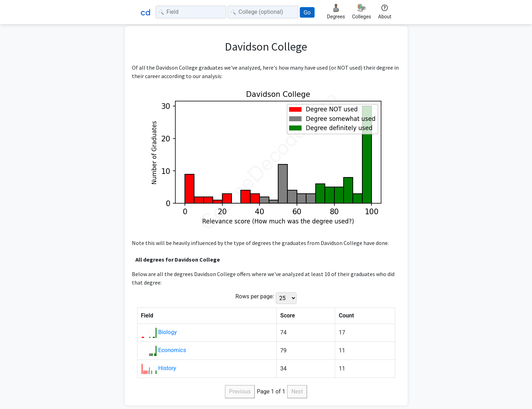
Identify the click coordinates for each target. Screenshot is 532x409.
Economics (172, 350)
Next (297, 392)
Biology (167, 332)
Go (307, 13)
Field (147, 315)
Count (346, 315)
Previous (240, 392)
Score (288, 315)
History (167, 368)
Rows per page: (255, 296)
